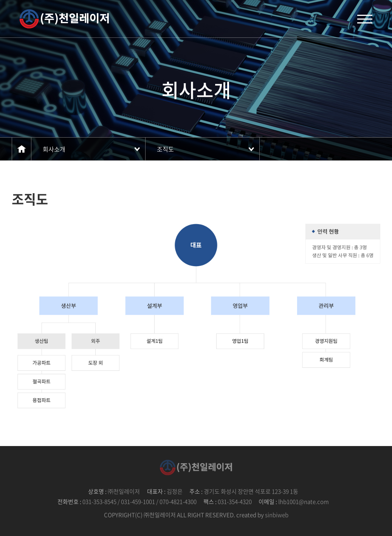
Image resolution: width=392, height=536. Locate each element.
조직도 (165, 149)
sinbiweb (277, 515)
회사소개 (54, 149)
